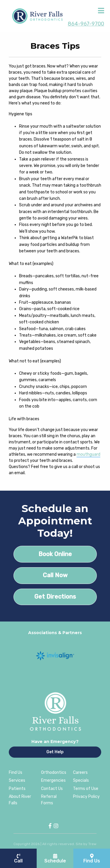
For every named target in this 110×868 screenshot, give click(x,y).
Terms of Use (86, 789)
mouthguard (88, 454)
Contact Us (52, 789)
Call (18, 859)
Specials (81, 780)
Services (17, 780)
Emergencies (53, 780)
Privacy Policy (86, 797)
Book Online (55, 554)
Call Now (55, 575)
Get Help (55, 752)
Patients (17, 789)
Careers (80, 772)
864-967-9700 (86, 24)
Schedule (55, 859)
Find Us (16, 772)
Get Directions (55, 597)
